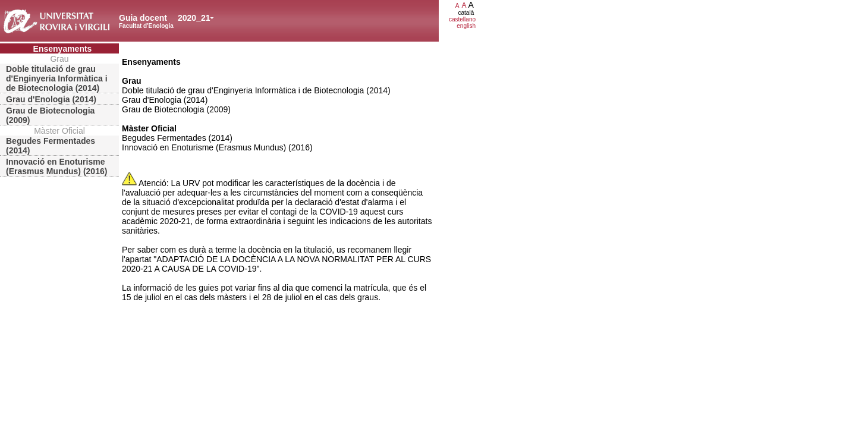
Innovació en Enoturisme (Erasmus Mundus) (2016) (56, 166)
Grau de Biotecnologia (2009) (50, 115)
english (466, 26)
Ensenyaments (63, 49)
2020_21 (194, 18)
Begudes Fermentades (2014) (51, 146)
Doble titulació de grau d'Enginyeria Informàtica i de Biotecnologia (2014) (57, 78)
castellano (462, 19)
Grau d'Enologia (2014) (51, 99)
